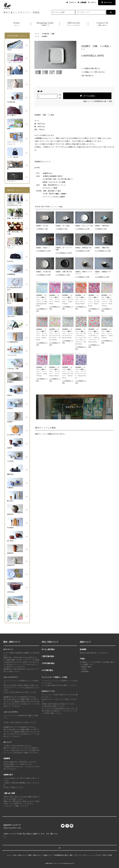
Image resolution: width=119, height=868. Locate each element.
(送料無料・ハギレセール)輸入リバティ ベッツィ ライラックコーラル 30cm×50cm (81, 372)
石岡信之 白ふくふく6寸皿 (84, 226)
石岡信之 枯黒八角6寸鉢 (64, 272)
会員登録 (83, 2)
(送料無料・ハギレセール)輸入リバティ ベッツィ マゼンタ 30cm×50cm (42, 371)
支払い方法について (20, 855)
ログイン (93, 2)
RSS (105, 855)
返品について (88, 101)
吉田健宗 (45, 36)
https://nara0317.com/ (12, 828)
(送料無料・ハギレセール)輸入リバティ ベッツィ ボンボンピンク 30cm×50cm (68, 333)
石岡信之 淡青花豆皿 (102, 226)
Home (17, 24)
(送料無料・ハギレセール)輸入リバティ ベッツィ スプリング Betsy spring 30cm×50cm (42, 300)
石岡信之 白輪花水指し (103, 248)
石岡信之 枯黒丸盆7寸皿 (83, 248)
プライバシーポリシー (82, 855)
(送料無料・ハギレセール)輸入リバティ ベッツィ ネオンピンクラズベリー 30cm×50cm (68, 372)
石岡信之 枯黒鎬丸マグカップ (103, 273)
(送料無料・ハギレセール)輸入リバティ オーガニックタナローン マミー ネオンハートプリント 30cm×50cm (94, 335)
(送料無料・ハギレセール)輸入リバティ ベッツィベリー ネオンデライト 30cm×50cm (42, 334)
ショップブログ (96, 855)
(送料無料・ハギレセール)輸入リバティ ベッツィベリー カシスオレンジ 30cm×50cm (94, 300)
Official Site (74, 24)
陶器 (53, 34)
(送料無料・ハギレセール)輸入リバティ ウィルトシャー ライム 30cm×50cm (55, 371)
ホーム (37, 34)
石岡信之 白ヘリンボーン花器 (64, 249)
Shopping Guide (45, 24)
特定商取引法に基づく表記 (103, 101)
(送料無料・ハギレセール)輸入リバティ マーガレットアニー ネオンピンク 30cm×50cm (107, 300)
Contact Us (102, 24)
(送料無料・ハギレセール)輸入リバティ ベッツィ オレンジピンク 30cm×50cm (81, 299)
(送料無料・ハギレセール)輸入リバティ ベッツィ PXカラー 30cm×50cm (107, 333)
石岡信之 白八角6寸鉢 (43, 272)
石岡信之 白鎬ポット (43, 248)
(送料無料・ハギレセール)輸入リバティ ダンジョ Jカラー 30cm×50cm (68, 299)
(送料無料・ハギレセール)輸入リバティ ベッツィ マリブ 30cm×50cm (55, 299)
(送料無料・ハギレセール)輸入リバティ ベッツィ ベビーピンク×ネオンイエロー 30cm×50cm (55, 334)
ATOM (110, 855)
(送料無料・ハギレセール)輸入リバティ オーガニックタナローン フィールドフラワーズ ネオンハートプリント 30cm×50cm (81, 336)
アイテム (106, 2)
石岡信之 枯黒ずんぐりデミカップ (84, 273)
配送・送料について (35, 855)
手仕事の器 (45, 34)
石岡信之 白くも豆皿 (63, 226)
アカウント (72, 2)
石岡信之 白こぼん (42, 226)
